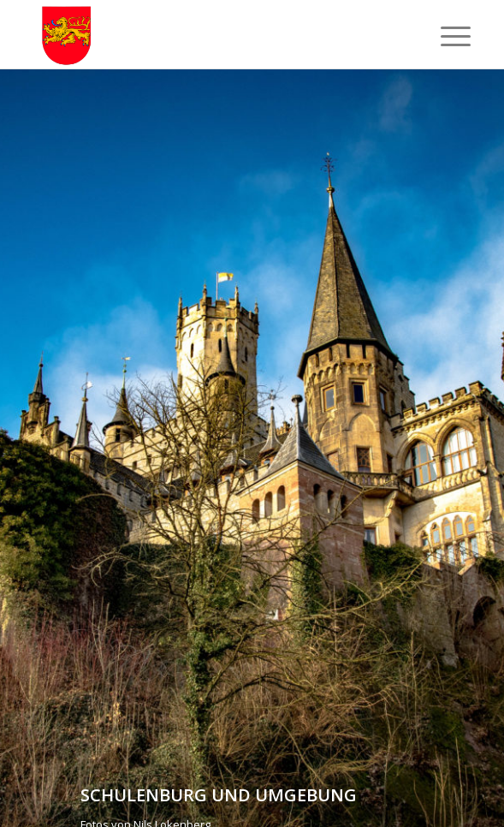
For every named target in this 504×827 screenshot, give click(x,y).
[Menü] (442, 36)
